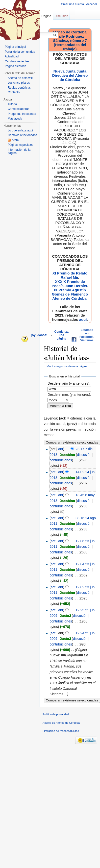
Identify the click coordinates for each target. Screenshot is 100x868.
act (53, 472)
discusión (84, 455)
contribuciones (61, 460)
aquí (83, 319)
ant (61, 449)
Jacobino (67, 455)
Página (46, 16)
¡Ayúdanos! (39, 335)
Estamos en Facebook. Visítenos (87, 335)
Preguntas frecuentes (22, 114)
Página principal (15, 47)
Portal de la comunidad (20, 52)
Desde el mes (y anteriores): (69, 395)
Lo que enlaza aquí (20, 130)
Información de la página (19, 151)
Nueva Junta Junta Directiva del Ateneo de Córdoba (70, 75)
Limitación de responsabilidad (61, 731)
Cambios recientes (17, 61)
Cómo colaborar (18, 109)
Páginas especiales (20, 145)
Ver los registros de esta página (67, 366)
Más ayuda (15, 119)
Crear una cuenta (72, 4)
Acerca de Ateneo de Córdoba (61, 723)
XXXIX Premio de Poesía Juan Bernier (69, 284)
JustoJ (65, 616)
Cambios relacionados (22, 135)
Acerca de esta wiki (20, 78)
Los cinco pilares (19, 83)
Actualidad (12, 56)
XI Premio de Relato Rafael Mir (70, 275)
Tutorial (13, 104)
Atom (15, 140)
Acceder (92, 4)
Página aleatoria (15, 66)
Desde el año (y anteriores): (69, 383)
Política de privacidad (56, 714)
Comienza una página (61, 335)
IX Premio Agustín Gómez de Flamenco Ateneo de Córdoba (70, 294)
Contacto (14, 92)
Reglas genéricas (19, 88)
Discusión (61, 16)
